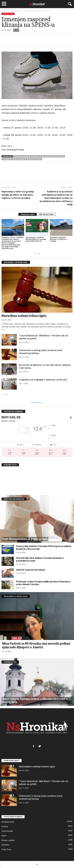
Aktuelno (5, 845)
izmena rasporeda (57, 156)
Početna (4, 11)
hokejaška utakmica (39, 156)
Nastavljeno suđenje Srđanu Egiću (24, 316)
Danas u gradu (8, 840)
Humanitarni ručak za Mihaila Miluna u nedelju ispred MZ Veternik (36, 239)
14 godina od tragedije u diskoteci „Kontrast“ (43, 380)
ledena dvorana (18, 159)
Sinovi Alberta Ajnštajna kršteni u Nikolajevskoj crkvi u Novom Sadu (35, 701)
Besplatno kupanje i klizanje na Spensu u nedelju (58, 239)
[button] (69, 4)
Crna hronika (7, 831)
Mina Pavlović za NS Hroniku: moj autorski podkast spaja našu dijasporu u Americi (36, 645)
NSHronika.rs (37, 403)
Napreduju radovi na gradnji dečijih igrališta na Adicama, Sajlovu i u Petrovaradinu (18, 195)
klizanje (6, 159)
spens (39, 159)
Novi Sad (30, 159)
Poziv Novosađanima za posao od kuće (25, 539)
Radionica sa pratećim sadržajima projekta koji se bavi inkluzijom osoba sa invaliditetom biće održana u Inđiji (56, 198)
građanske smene (21, 156)
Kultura (5, 826)
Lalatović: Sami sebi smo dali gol (31, 570)
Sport (4, 836)
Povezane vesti (28, 214)
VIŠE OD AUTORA (46, 214)
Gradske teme (15, 11)
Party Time (6, 849)
